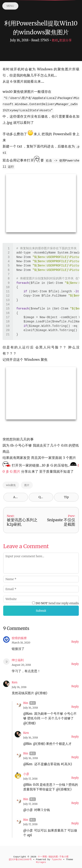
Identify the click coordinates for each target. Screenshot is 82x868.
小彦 (26, 774)
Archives (19, 497)
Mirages (41, 862)
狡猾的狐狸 (19, 638)
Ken (14, 682)
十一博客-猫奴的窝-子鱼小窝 (53, 857)
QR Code (45, 497)
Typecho (57, 860)
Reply (75, 642)
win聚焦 (11, 485)
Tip (66, 497)
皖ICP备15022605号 (20, 860)
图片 (27, 485)
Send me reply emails (57, 603)
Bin (26, 703)
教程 (55, 40)
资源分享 (65, 40)
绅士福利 (18, 660)
